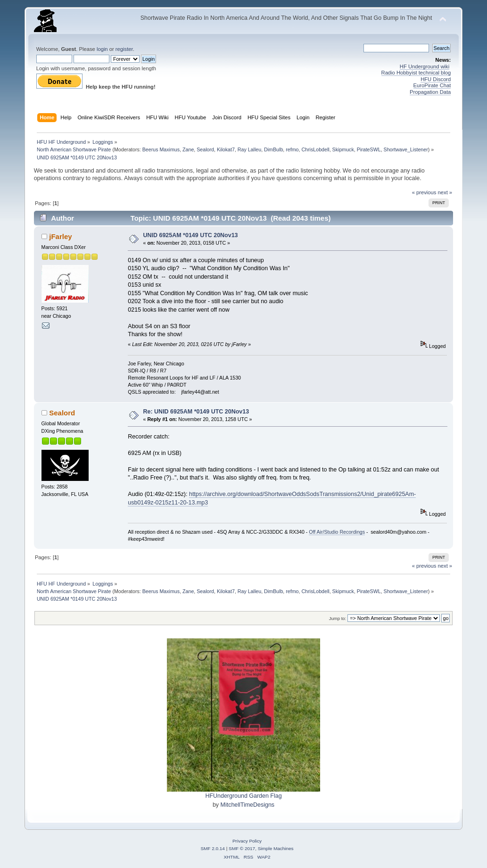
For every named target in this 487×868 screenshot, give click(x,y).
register (124, 49)
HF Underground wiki (425, 66)
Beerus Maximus (161, 149)
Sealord (205, 149)
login (102, 49)
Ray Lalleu (249, 149)
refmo (292, 149)
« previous (424, 192)
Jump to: (338, 618)
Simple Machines (276, 848)
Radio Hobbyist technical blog (416, 73)
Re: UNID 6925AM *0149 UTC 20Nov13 (196, 412)
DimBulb (273, 149)
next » (445, 192)
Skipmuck (343, 149)
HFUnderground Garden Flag (243, 796)
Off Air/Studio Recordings (337, 532)
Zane (188, 149)
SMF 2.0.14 (213, 848)
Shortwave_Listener (406, 149)
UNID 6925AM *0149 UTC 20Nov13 (191, 235)
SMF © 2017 (242, 848)
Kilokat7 (226, 149)
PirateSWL (369, 149)
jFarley (60, 236)
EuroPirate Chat (432, 85)
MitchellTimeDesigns (248, 805)
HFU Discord (436, 79)
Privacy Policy (247, 841)
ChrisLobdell (315, 149)
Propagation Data (430, 92)
